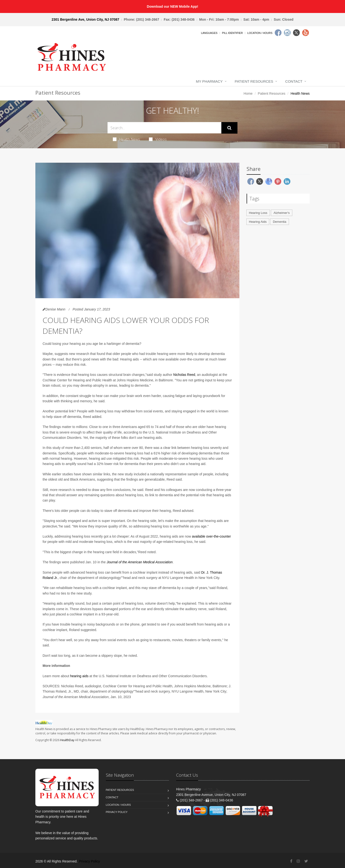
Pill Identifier (232, 33)
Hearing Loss (258, 213)
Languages (209, 33)
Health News (126, 139)
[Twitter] (296, 33)
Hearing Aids (258, 222)
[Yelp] (306, 33)
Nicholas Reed (184, 375)
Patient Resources (254, 81)
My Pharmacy (209, 81)
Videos (158, 139)
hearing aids (79, 676)
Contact (294, 81)
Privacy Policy (117, 812)
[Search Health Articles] (164, 128)
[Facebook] (278, 33)
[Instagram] (287, 33)
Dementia (280, 222)
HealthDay (67, 740)
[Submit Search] (229, 128)
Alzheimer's (282, 213)
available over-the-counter (211, 536)
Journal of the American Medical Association (140, 562)
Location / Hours (260, 33)
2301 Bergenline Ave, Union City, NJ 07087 (85, 19)
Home (248, 93)
